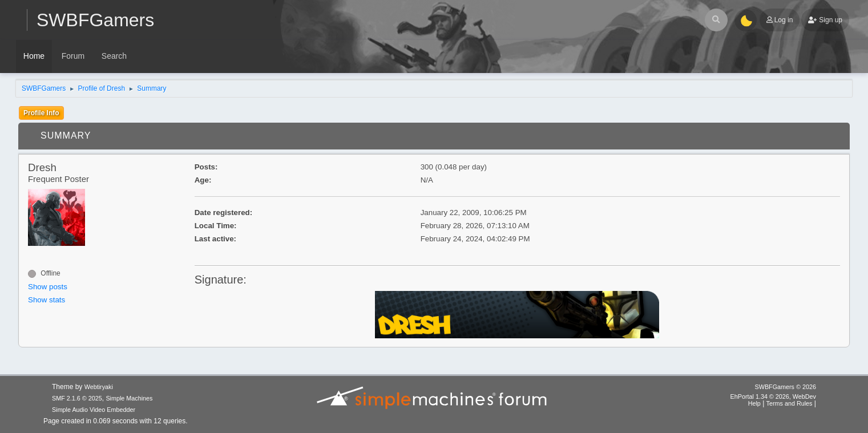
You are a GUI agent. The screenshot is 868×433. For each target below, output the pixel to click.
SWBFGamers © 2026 (786, 387)
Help (754, 403)
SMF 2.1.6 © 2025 (77, 398)
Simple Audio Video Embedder (94, 410)
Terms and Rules (790, 403)
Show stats (47, 300)
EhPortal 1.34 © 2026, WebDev (773, 396)
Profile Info (41, 113)
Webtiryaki (99, 387)
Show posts (48, 287)
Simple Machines (129, 398)
